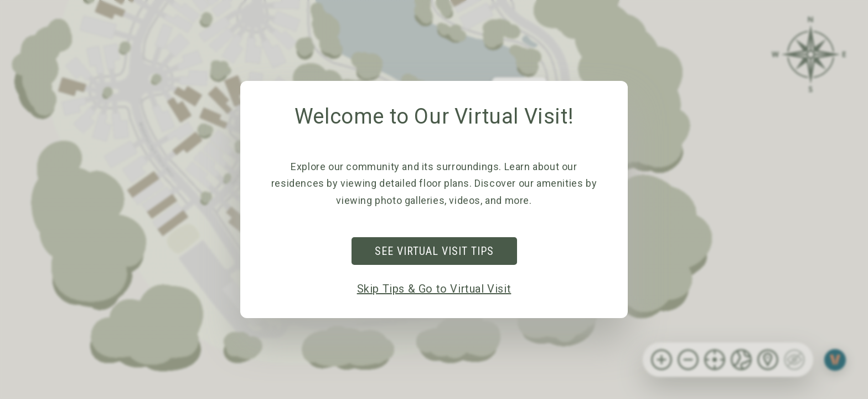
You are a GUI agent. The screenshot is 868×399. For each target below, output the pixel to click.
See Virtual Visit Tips (434, 251)
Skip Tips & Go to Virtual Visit (434, 289)
